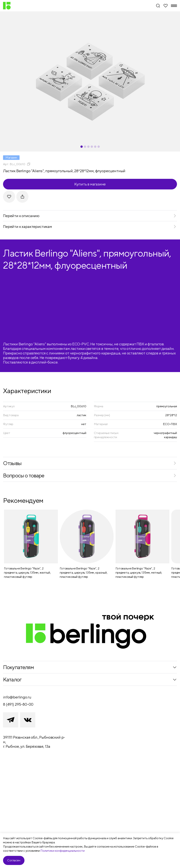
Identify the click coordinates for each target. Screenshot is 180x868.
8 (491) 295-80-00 (18, 704)
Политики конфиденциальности (62, 851)
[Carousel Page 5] (95, 147)
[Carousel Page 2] (85, 147)
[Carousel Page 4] (92, 147)
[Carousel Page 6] (99, 147)
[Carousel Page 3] (88, 147)
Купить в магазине (90, 184)
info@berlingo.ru (17, 697)
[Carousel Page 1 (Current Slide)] (82, 147)
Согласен (14, 860)
